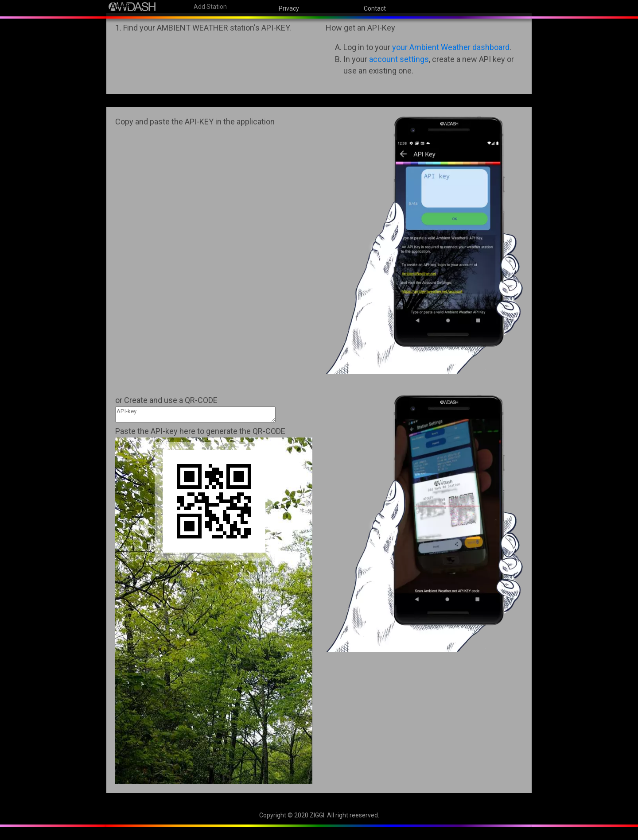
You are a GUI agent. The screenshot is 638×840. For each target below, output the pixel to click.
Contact (375, 8)
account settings (399, 59)
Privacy (289, 8)
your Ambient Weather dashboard (451, 47)
